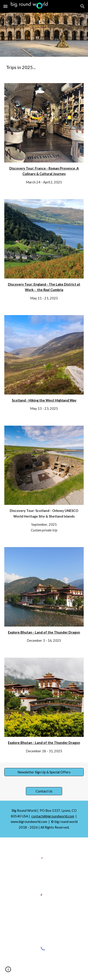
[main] (44, 67)
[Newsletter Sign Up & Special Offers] (44, 772)
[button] (5, 6)
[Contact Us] (44, 791)
